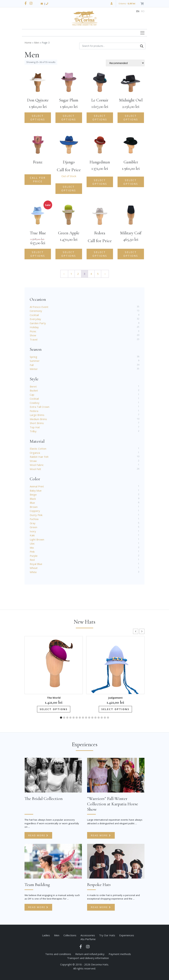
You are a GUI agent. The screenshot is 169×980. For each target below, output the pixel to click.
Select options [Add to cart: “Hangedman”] (100, 182)
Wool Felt (35, 469)
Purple (34, 556)
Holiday (34, 327)
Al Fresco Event (39, 307)
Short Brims (37, 423)
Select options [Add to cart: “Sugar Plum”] (69, 118)
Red (32, 560)
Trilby (33, 431)
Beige (33, 495)
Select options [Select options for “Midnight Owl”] (131, 118)
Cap (32, 395)
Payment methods (120, 954)
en (138, 11)
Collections (70, 935)
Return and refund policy (90, 954)
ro (143, 11)
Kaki (32, 535)
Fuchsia (34, 519)
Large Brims (37, 415)
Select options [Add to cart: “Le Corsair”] (100, 118)
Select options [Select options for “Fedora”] (100, 254)
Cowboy (35, 403)
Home (28, 43)
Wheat (34, 568)
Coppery (35, 511)
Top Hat (35, 427)
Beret (33, 386)
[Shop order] (125, 63)
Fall (32, 365)
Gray (33, 523)
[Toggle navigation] (142, 33)
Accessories (88, 935)
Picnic (33, 331)
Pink (32, 552)
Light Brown (37, 539)
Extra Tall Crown (40, 407)
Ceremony (36, 311)
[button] (142, 631)
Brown (34, 507)
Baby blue (36, 491)
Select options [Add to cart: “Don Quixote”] (38, 118)
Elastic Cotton (38, 449)
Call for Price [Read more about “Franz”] (38, 180)
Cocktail (34, 315)
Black (33, 499)
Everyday (35, 319)
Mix (32, 548)
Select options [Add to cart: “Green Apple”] (69, 254)
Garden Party (38, 323)
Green (33, 527)
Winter (34, 369)
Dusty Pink (36, 515)
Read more (38, 835)
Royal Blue (36, 564)
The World (54, 698)
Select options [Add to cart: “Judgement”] (115, 709)
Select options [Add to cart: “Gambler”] (131, 182)
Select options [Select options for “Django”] (69, 189)
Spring (33, 357)
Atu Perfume (88, 939)
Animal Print (37, 486)
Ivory (33, 531)
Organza (35, 453)
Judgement (115, 698)
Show (33, 335)
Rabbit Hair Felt (39, 457)
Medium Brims (38, 419)
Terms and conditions (58, 954)
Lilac (32, 543)
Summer (35, 361)
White (33, 572)
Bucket (34, 390)
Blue (32, 503)
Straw (33, 461)
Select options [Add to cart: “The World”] (54, 709)
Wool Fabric (37, 465)
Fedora (34, 411)
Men (37, 43)
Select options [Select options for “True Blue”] (38, 254)
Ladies (46, 935)
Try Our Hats (107, 935)
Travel (34, 339)
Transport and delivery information (88, 958)
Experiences (127, 935)
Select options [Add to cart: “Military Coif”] (131, 254)
